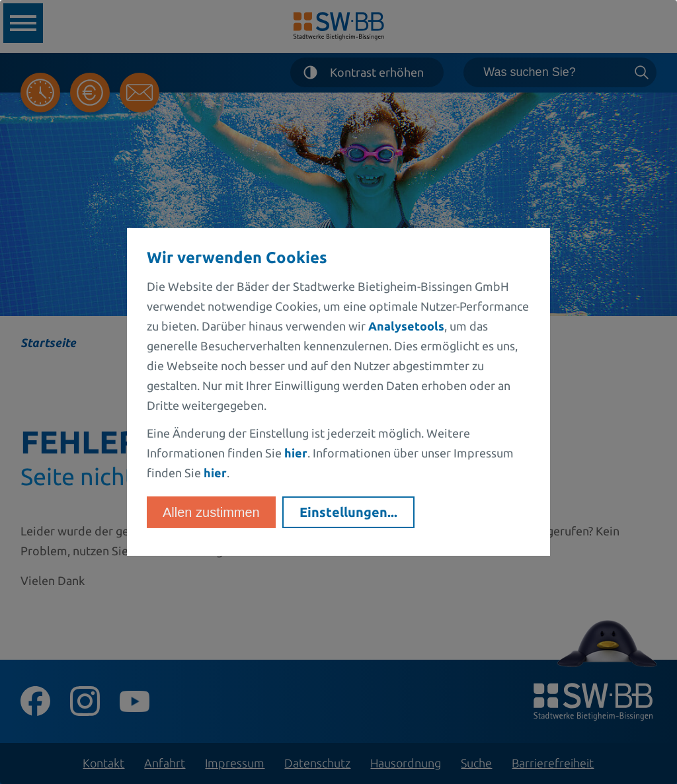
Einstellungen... (348, 512)
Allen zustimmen (211, 512)
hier (296, 453)
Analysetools (406, 326)
